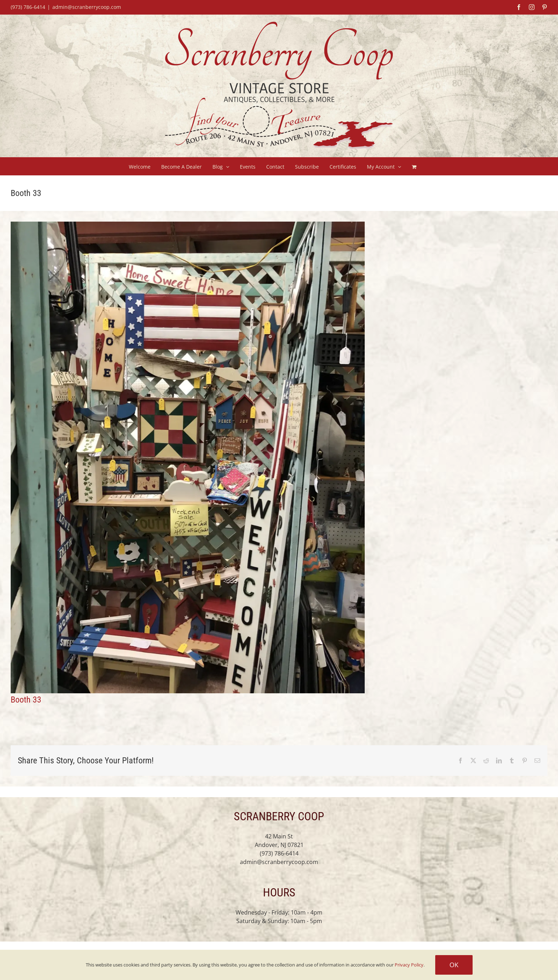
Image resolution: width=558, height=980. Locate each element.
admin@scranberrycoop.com (87, 7)
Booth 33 (26, 700)
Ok (454, 965)
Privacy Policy (409, 965)
